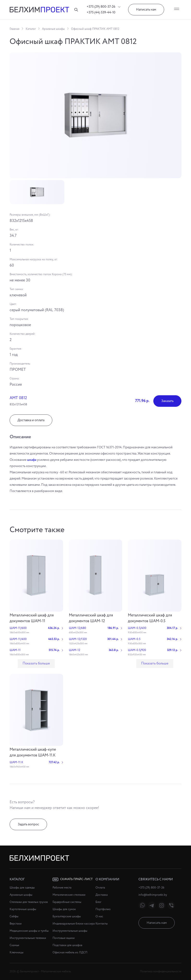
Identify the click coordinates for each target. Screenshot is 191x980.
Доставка (102, 895)
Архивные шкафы (53, 29)
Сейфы (14, 916)
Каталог (31, 29)
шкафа (32, 460)
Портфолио (103, 909)
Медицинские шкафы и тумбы (29, 931)
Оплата (100, 888)
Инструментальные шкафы (70, 931)
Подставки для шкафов (67, 945)
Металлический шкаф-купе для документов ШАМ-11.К (33, 752)
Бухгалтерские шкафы (67, 916)
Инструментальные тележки (28, 938)
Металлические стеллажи (69, 895)
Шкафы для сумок (64, 909)
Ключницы (17, 953)
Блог (98, 902)
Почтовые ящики (64, 938)
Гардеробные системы (67, 902)
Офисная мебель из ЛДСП (70, 953)
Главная (15, 29)
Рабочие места (62, 888)
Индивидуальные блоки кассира (74, 924)
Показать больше (36, 663)
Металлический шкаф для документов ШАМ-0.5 (150, 618)
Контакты (102, 924)
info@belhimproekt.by (153, 895)
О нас (99, 916)
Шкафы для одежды (22, 888)
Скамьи (14, 945)
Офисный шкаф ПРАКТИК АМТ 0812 (95, 29)
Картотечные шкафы (23, 909)
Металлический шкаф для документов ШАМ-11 (32, 618)
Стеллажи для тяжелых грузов (29, 902)
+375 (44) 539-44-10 (101, 12)
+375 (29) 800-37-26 (104, 7)
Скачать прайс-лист (73, 879)
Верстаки (16, 924)
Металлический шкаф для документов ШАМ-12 (91, 618)
